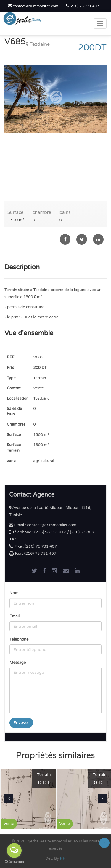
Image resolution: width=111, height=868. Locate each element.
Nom (14, 593)
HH (63, 858)
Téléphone (19, 639)
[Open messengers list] (14, 850)
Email (15, 616)
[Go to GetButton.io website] (14, 862)
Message (18, 663)
